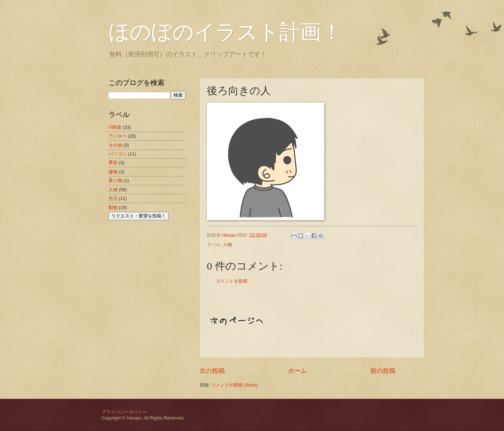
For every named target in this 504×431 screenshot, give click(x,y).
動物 (113, 207)
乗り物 (115, 180)
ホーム (297, 371)
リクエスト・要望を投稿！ (139, 216)
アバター (118, 136)
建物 (113, 172)
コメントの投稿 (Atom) (234, 385)
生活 (113, 198)
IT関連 (115, 127)
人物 (227, 245)
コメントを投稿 (232, 281)
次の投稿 (212, 371)
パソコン (118, 154)
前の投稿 (383, 371)
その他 (115, 145)
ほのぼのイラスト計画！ (225, 32)
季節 (113, 163)
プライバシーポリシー (124, 412)
